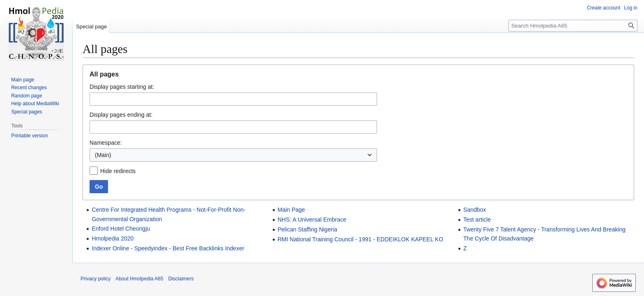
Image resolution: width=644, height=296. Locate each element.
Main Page (291, 210)
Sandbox (475, 210)
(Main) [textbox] (103, 155)
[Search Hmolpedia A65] (573, 26)
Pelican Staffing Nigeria (307, 229)
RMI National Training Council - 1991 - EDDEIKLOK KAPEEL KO (360, 239)
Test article (477, 220)
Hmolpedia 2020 (113, 238)
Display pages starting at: (122, 87)
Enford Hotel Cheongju (121, 229)
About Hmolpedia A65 (139, 279)
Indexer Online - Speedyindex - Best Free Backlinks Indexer (168, 248)
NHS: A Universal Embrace (312, 220)
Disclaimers (181, 279)
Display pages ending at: (121, 115)
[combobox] (233, 155)
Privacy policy (95, 279)
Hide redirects (118, 171)
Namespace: (106, 143)
